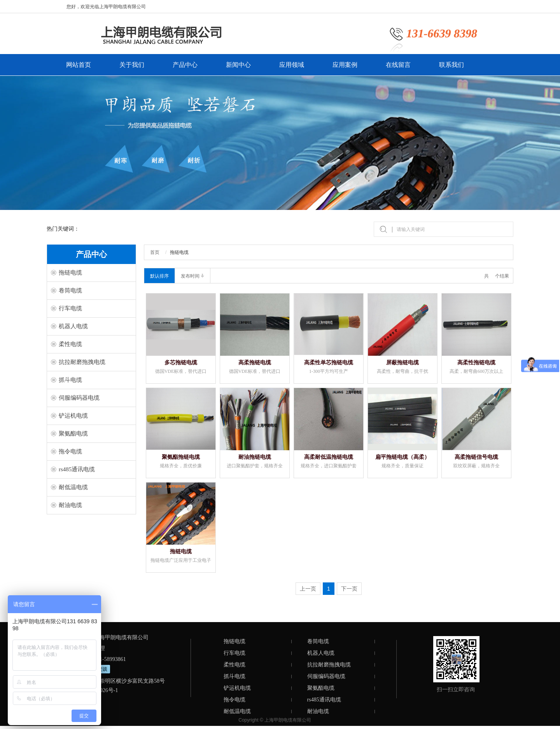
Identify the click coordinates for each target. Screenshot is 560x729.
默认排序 (159, 276)
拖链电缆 (70, 273)
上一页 (308, 589)
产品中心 (185, 68)
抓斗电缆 (70, 380)
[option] (280, 143)
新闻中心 (238, 68)
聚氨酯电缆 (73, 434)
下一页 (349, 589)
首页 (155, 252)
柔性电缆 (70, 344)
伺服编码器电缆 (79, 398)
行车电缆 (70, 308)
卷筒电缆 (70, 290)
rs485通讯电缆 (77, 469)
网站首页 (79, 68)
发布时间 (192, 276)
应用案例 (345, 68)
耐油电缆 (70, 505)
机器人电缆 (73, 326)
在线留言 (398, 68)
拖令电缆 (70, 451)
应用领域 (292, 68)
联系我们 (451, 68)
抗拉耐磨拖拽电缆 (82, 362)
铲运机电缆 (73, 416)
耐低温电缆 (73, 487)
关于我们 (132, 68)
